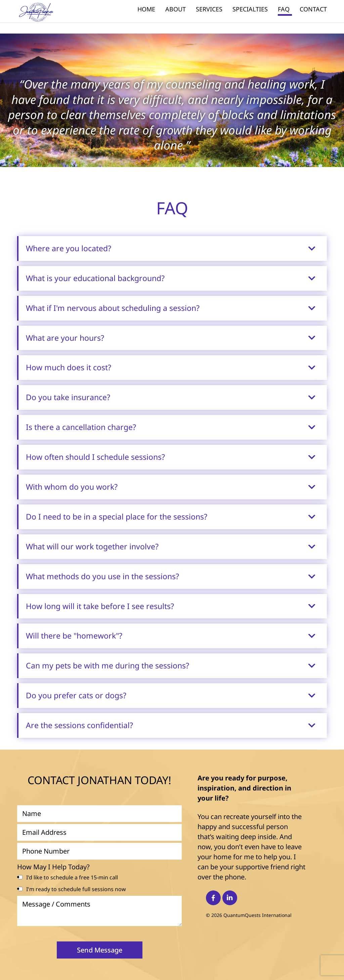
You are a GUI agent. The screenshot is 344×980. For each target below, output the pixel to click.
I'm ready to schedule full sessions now (76, 889)
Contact (313, 10)
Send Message (100, 950)
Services (209, 10)
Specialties (250, 10)
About (176, 10)
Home (146, 10)
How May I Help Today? (53, 867)
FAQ (284, 10)
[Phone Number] (99, 851)
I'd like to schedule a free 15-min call (72, 877)
